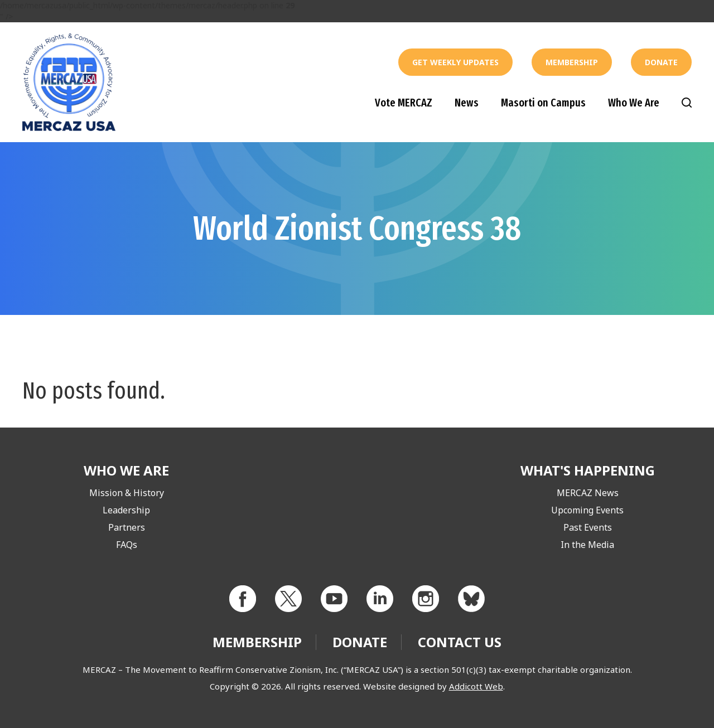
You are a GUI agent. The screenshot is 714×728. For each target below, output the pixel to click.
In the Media (587, 545)
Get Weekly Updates (455, 62)
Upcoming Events (587, 510)
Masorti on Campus (543, 103)
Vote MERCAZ (404, 103)
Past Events (588, 527)
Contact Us (460, 642)
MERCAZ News (588, 493)
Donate (661, 62)
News (467, 103)
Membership (572, 62)
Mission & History (127, 493)
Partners (127, 527)
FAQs (127, 545)
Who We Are (634, 103)
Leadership (126, 510)
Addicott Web (476, 686)
